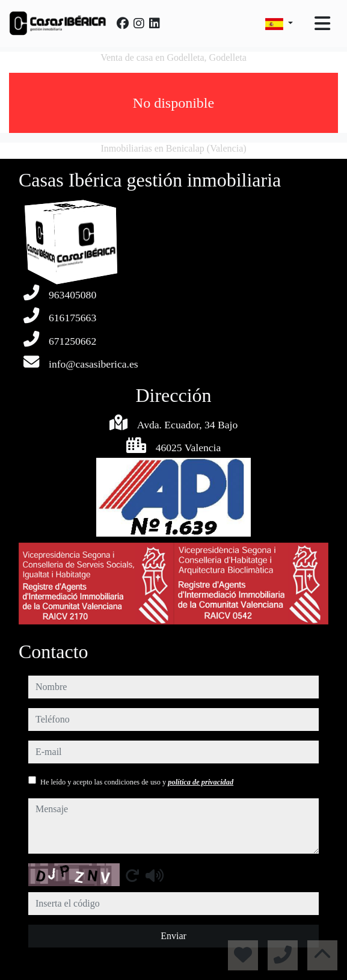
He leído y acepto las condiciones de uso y (137, 782)
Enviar (173, 936)
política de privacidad (201, 782)
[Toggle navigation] (322, 23)
